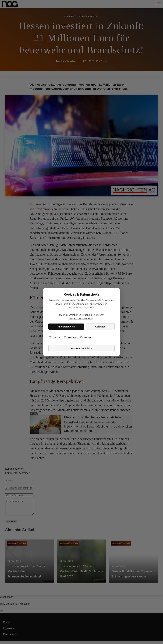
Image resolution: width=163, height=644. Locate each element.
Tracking (55, 338)
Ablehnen (100, 327)
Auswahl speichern (81, 348)
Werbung (71, 338)
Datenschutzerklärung (81, 319)
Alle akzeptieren (66, 327)
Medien (86, 338)
